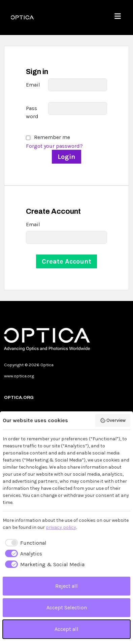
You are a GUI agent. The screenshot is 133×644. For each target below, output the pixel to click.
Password (32, 112)
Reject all (66, 586)
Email (33, 85)
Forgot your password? (54, 146)
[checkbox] (25, 543)
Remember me (52, 137)
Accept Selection (67, 607)
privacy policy (61, 527)
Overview (113, 420)
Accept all (66, 629)
